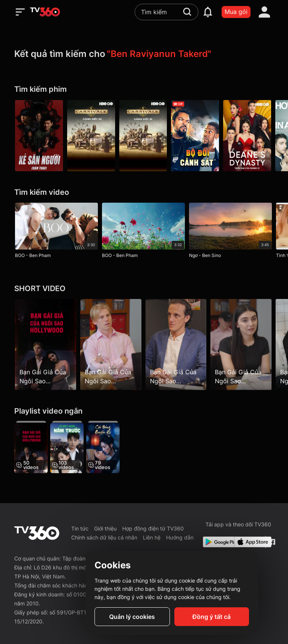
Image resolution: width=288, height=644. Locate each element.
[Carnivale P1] (144, 136)
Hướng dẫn (180, 537)
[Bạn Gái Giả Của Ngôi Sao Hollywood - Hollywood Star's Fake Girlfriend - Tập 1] (46, 344)
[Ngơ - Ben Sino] (231, 232)
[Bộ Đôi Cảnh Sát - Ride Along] (196, 136)
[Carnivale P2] (91, 136)
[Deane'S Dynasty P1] (249, 136)
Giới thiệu (105, 528)
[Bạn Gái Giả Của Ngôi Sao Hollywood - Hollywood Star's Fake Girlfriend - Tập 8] (177, 344)
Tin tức (80, 528)
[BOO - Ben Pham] (56, 232)
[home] (45, 12)
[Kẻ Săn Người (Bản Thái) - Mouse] (39, 136)
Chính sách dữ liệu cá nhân (104, 537)
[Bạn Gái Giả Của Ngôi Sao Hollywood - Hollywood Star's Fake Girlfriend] (31, 447)
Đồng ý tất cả (211, 617)
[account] (264, 12)
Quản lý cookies (132, 617)
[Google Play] (217, 542)
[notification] (208, 12)
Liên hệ (152, 537)
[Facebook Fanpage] (271, 542)
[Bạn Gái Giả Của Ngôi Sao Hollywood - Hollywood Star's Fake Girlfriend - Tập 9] (242, 344)
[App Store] (248, 542)
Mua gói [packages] (236, 12)
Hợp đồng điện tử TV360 (153, 528)
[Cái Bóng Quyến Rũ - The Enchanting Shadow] (104, 447)
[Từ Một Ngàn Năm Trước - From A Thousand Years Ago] (67, 447)
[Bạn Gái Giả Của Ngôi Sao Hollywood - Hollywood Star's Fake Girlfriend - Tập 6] (111, 344)
